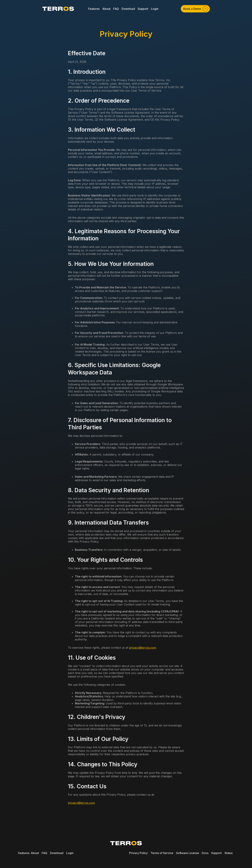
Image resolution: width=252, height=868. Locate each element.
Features (24, 853)
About (35, 853)
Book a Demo (192, 9)
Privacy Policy (138, 853)
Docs (205, 853)
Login (70, 853)
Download (57, 853)
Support (216, 853)
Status (229, 853)
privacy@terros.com (142, 648)
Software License (188, 853)
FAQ (44, 853)
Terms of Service (162, 853)
